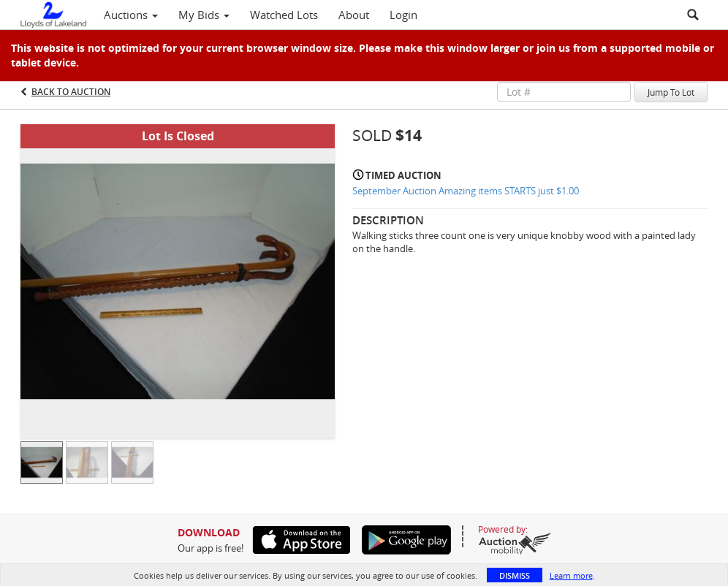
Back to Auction (71, 92)
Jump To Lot (671, 92)
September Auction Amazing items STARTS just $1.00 (466, 191)
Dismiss (515, 575)
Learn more (571, 575)
